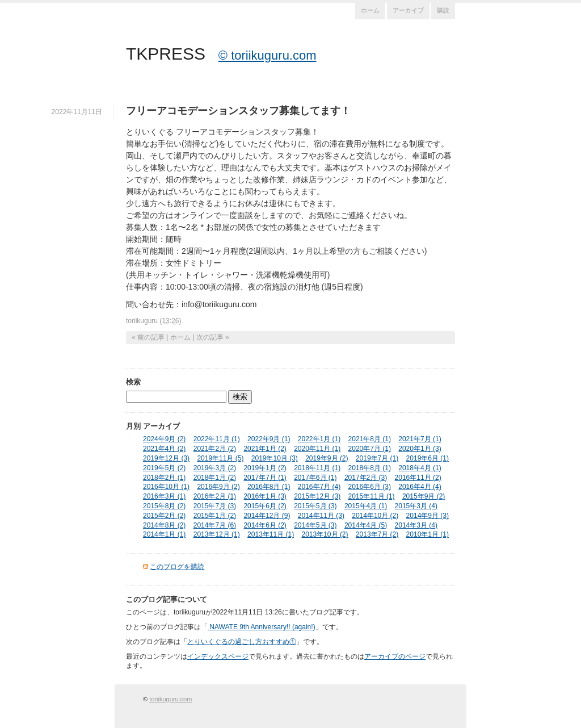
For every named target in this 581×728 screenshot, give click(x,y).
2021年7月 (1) (420, 439)
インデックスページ (218, 656)
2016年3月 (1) (164, 496)
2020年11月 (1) (317, 449)
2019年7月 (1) (377, 458)
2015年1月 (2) (215, 516)
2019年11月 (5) (220, 458)
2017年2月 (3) (366, 478)
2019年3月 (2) (215, 468)
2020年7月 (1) (370, 449)
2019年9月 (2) (327, 458)
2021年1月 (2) (265, 449)
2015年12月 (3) (317, 496)
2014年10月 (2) (375, 516)
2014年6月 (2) (265, 525)
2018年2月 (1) (164, 478)
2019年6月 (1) (428, 458)
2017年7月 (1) (265, 478)
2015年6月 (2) (265, 506)
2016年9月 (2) (218, 487)
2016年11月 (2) (418, 478)
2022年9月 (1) (269, 439)
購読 (443, 10)
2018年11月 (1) (317, 468)
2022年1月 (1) (319, 439)
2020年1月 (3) (420, 449)
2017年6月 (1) (315, 478)
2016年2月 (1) (215, 496)
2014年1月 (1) (164, 534)
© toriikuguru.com (268, 55)
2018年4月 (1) (420, 468)
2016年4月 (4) (420, 487)
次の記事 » (213, 337)
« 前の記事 (148, 337)
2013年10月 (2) (325, 534)
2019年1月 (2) (265, 468)
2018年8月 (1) (370, 468)
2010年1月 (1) (428, 534)
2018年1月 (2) (215, 478)
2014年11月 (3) (321, 516)
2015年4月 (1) (366, 506)
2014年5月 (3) (315, 525)
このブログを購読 (177, 567)
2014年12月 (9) (267, 516)
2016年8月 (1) (269, 487)
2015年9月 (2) (424, 496)
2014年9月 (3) (428, 516)
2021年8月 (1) (370, 439)
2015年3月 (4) (416, 506)
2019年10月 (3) (275, 458)
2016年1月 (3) (265, 496)
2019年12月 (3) (166, 458)
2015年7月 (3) (215, 506)
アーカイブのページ (395, 656)
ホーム (370, 10)
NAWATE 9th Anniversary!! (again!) (262, 627)
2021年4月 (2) (164, 449)
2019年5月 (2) (164, 468)
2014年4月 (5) (366, 525)
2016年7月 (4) (319, 487)
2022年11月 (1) (217, 439)
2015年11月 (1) (372, 496)
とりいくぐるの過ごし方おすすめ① (242, 642)
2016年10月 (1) (166, 487)
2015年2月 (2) (164, 516)
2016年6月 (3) (370, 487)
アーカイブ (408, 10)
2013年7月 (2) (377, 534)
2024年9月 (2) (164, 439)
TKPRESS (166, 54)
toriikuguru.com (170, 699)
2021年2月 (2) (215, 449)
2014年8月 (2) (164, 525)
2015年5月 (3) (315, 506)
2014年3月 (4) (416, 525)
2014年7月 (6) (215, 525)
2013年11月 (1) (271, 534)
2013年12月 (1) (217, 534)
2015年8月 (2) (164, 506)
